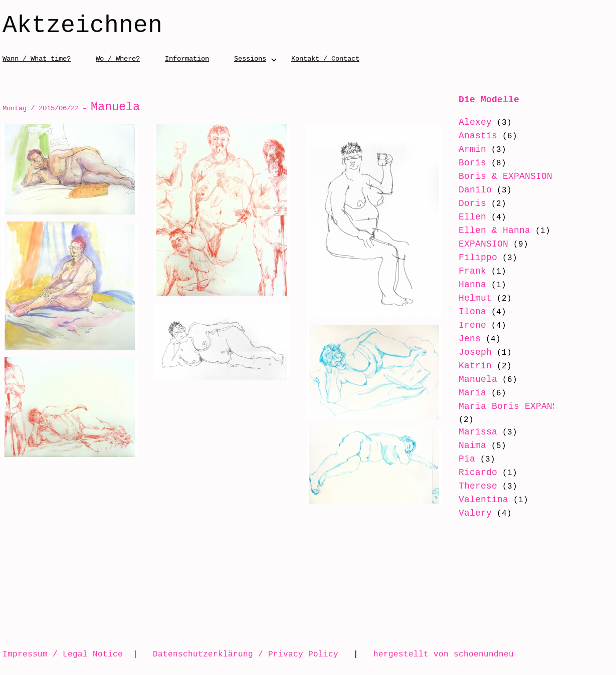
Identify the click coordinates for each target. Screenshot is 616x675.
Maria (472, 393)
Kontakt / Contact (325, 58)
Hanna (472, 285)
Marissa (478, 432)
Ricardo (478, 473)
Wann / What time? (37, 58)
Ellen (472, 217)
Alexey (475, 122)
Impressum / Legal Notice (63, 654)
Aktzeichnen (82, 26)
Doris (472, 203)
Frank (472, 271)
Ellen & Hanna (494, 231)
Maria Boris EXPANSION (517, 406)
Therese (478, 486)
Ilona (472, 312)
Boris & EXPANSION (505, 176)
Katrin (475, 366)
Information (187, 58)
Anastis (478, 136)
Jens (470, 339)
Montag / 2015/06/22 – (71, 108)
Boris (472, 163)
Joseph (475, 352)
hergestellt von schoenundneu (444, 654)
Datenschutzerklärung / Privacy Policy (246, 654)
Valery (475, 513)
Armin (472, 149)
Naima (472, 445)
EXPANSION (483, 244)
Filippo (478, 258)
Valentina (483, 500)
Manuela (478, 379)
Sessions (250, 58)
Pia (467, 459)
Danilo (475, 190)
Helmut (475, 298)
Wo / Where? (118, 58)
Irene (472, 325)
